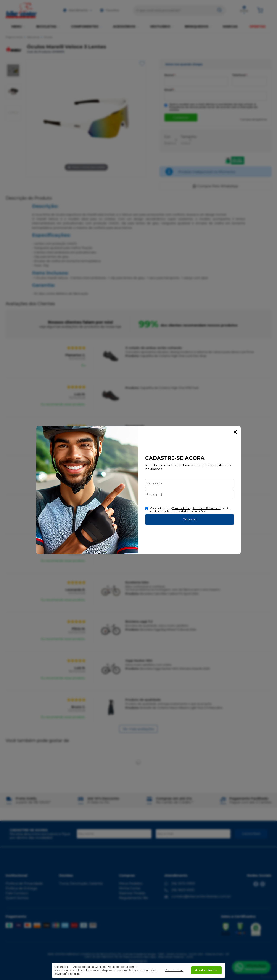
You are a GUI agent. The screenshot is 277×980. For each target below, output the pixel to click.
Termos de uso (181, 508)
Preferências (174, 970)
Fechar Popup (235, 432)
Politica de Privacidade (207, 508)
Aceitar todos (206, 970)
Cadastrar (190, 519)
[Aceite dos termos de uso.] (147, 509)
